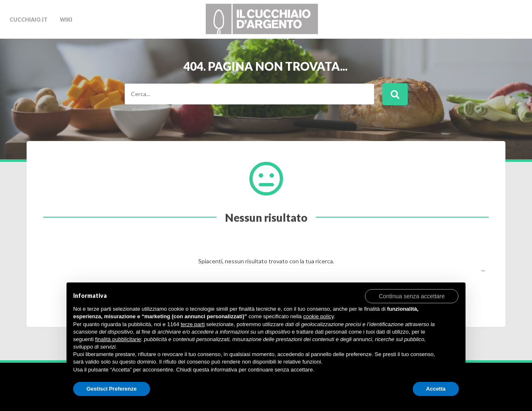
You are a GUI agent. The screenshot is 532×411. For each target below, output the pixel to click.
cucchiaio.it (28, 20)
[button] (412, 296)
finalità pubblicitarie (118, 339)
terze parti (193, 324)
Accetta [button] (436, 389)
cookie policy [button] (318, 316)
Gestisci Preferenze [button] (112, 389)
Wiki (66, 20)
